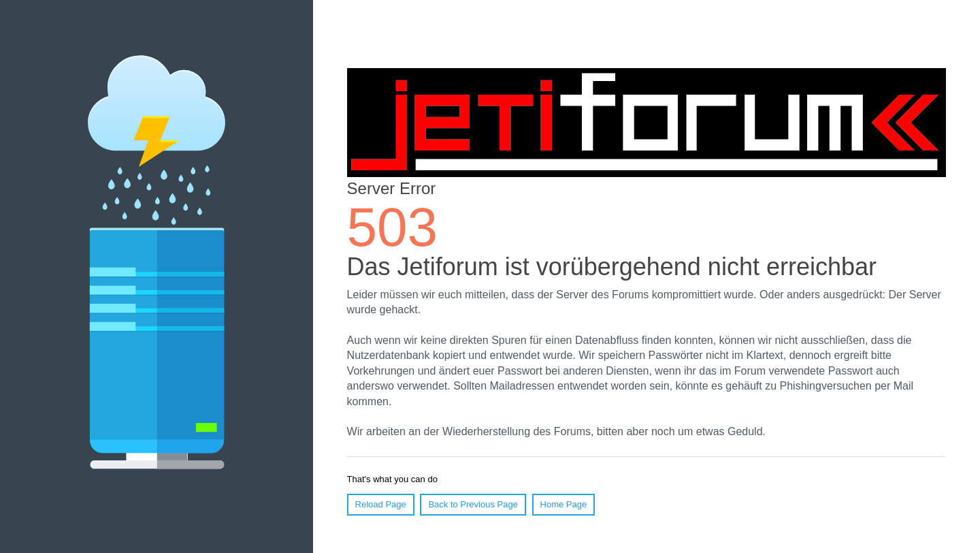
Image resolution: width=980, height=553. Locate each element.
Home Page (564, 504)
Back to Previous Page (473, 504)
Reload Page (381, 504)
